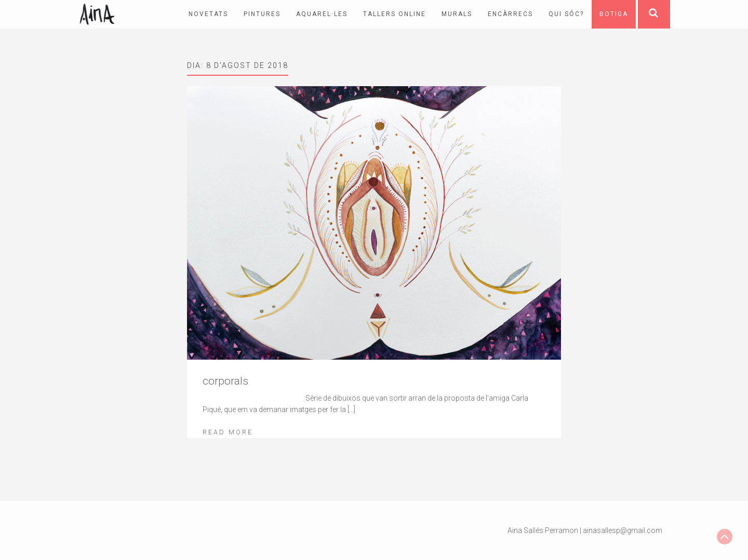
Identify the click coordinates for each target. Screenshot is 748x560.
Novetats (208, 14)
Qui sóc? (566, 14)
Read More (228, 432)
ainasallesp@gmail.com (623, 530)
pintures (262, 14)
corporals (225, 381)
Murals (457, 14)
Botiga (614, 14)
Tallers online (395, 14)
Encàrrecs (510, 14)
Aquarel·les (322, 14)
